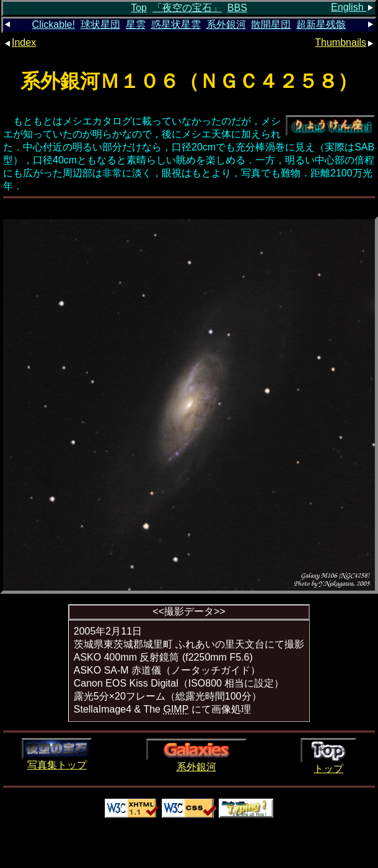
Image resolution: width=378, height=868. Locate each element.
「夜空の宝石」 (187, 8)
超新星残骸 (321, 24)
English (353, 7)
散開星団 (271, 24)
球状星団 (100, 24)
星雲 (136, 24)
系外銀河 (226, 24)
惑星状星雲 (176, 24)
